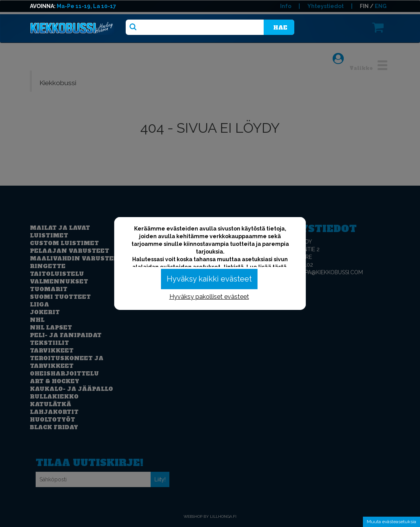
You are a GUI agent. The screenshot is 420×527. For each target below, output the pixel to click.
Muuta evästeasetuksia (391, 522)
